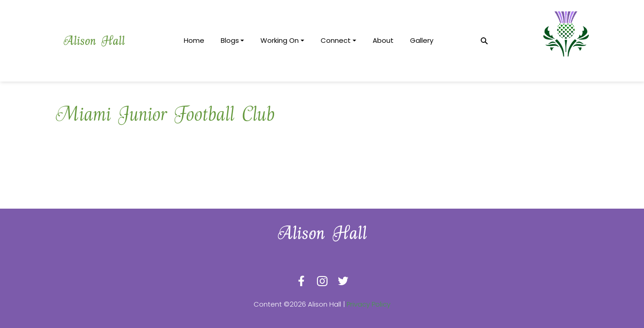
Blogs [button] (230, 40)
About (383, 40)
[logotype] (94, 41)
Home (194, 40)
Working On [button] (280, 40)
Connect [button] (336, 40)
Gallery (422, 40)
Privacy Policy (369, 304)
